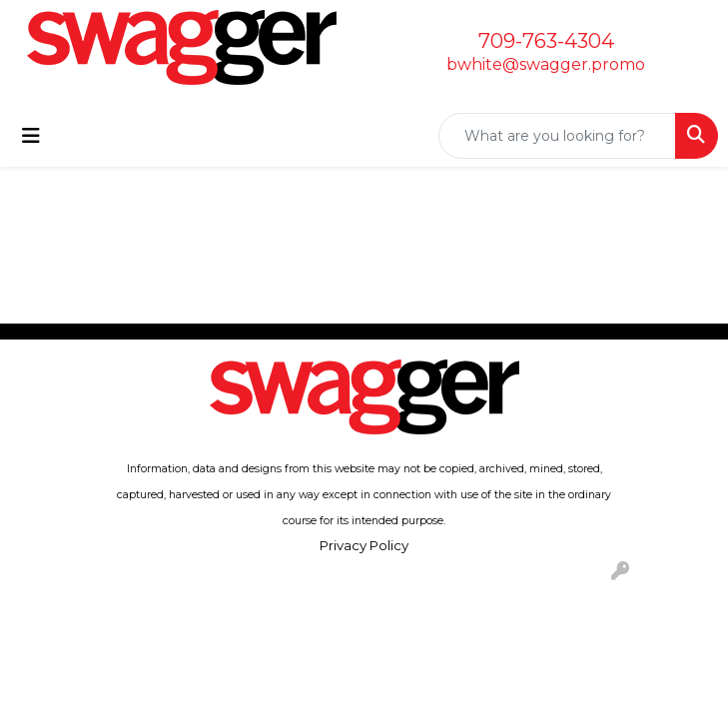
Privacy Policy (364, 545)
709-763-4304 (546, 41)
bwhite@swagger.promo (546, 64)
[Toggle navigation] (31, 136)
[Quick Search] (557, 136)
